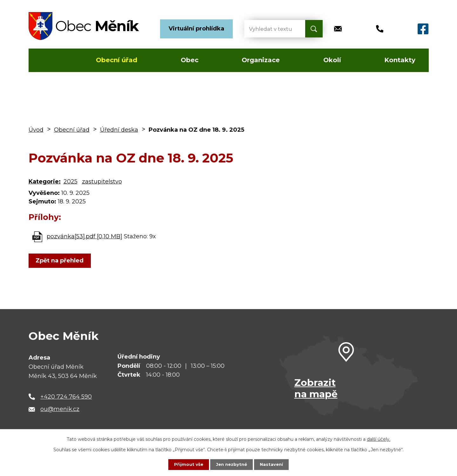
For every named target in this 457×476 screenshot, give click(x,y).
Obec (190, 60)
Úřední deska (119, 130)
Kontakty (400, 60)
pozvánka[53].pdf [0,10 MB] (84, 236)
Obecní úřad (117, 60)
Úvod (47, 60)
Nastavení (273, 464)
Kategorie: (45, 182)
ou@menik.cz (60, 409)
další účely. (379, 439)
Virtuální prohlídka (196, 29)
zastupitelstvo (102, 182)
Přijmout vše (187, 464)
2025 (71, 182)
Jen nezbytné (231, 464)
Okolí (332, 60)
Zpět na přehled (61, 261)
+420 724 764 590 (66, 397)
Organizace (261, 60)
